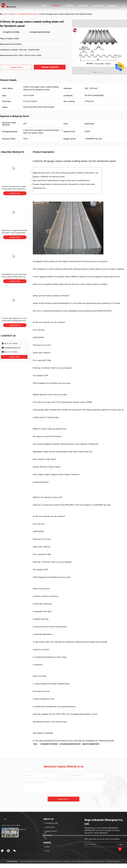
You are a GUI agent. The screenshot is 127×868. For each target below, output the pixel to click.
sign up (120, 844)
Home (44, 6)
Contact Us (98, 6)
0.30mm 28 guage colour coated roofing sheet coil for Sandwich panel (14, 189)
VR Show (70, 6)
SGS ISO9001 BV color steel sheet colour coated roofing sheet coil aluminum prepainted (14, 277)
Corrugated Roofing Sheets (27, 14)
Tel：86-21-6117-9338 (11, 825)
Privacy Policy (12, 861)
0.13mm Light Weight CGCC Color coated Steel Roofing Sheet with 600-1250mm (14, 321)
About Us (83, 6)
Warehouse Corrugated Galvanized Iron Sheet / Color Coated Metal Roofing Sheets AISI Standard (14, 233)
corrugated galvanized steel (70, 744)
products (12, 14)
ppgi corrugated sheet (91, 744)
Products (56, 6)
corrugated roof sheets (49, 744)
